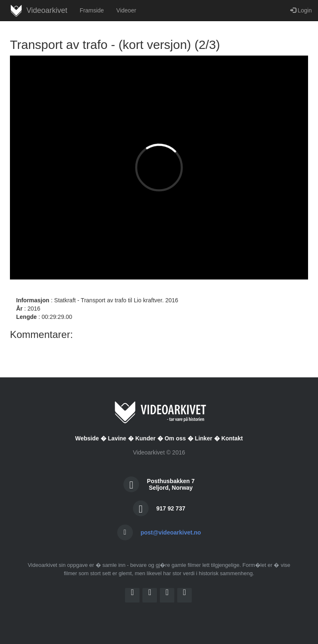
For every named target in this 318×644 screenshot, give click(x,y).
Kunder (146, 438)
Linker (204, 438)
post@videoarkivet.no (171, 532)
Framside (92, 10)
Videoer (126, 10)
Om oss (175, 438)
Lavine (117, 438)
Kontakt (232, 438)
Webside (87, 438)
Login (301, 10)
